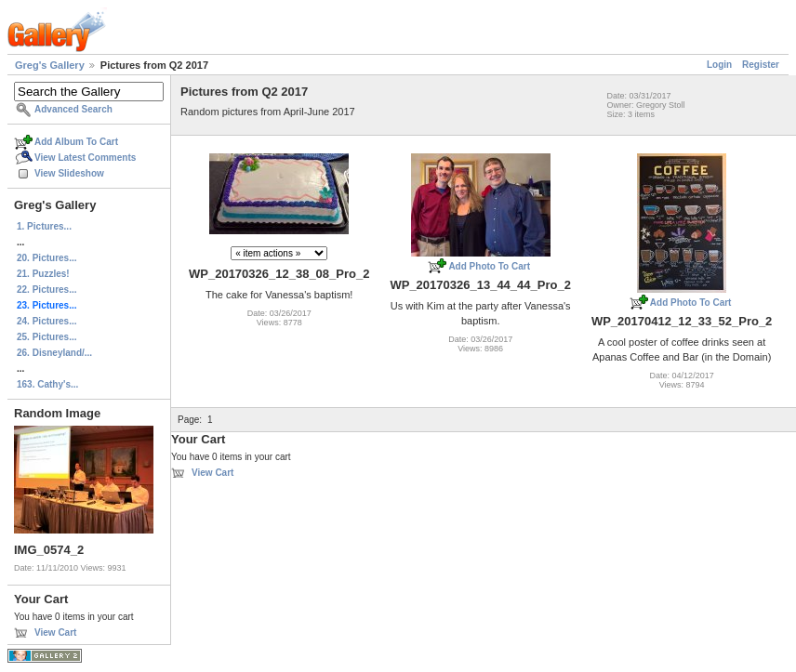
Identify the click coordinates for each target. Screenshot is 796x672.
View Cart (55, 632)
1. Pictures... (44, 226)
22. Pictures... (46, 290)
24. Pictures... (46, 321)
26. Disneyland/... (54, 353)
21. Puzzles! (43, 274)
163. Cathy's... (47, 384)
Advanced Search (73, 109)
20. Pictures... (46, 258)
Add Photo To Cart (489, 266)
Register (761, 65)
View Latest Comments (85, 158)
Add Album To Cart (76, 142)
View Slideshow (69, 173)
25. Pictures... (46, 337)
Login (719, 65)
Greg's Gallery (50, 65)
